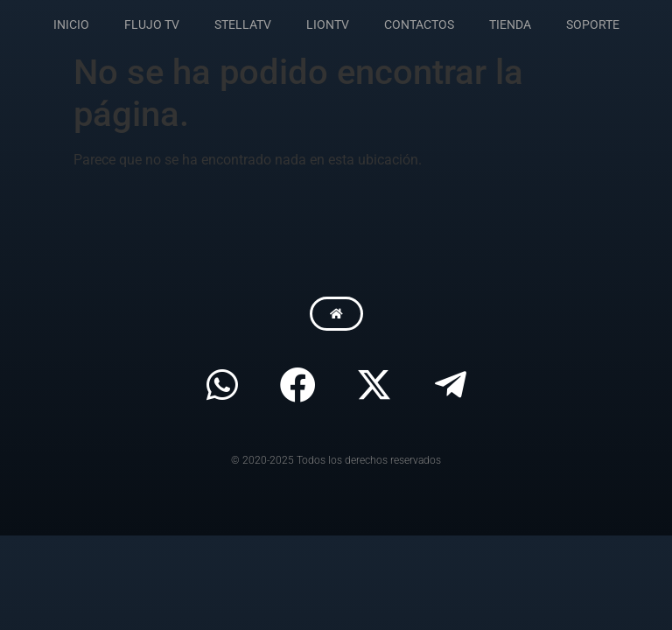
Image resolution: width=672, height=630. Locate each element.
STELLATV (243, 24)
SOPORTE (593, 24)
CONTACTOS (419, 24)
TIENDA (510, 24)
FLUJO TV (152, 24)
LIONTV (328, 24)
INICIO (71, 24)
